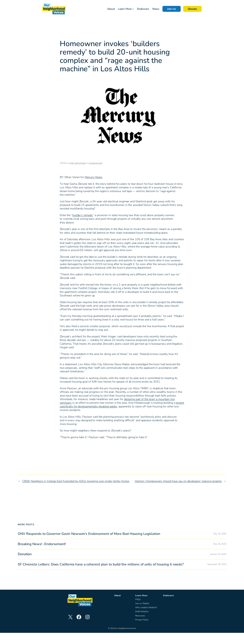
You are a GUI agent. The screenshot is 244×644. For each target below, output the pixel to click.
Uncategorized (95, 163)
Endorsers (169, 595)
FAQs (138, 599)
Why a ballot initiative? (146, 607)
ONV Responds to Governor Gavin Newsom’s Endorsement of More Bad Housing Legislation (89, 534)
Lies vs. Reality (142, 603)
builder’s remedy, (83, 215)
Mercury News (94, 177)
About (117, 595)
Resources (140, 616)
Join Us (171, 9)
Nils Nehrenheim (78, 163)
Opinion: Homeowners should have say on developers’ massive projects (178, 481)
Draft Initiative (142, 611)
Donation (25, 554)
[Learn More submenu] (133, 9)
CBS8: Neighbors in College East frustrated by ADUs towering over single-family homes (76, 481)
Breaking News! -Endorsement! (42, 544)
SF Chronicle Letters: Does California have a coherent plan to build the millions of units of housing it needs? (101, 564)
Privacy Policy (142, 620)
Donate (192, 9)
